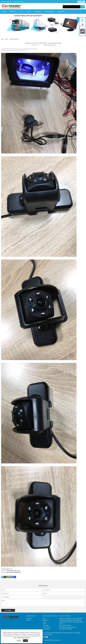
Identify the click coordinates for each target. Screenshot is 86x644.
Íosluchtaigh (38, 12)
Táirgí (21, 12)
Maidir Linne (13, 12)
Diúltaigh (19, 641)
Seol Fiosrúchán (49, 12)
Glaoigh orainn (61, 12)
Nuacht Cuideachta (14, 39)
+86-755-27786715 (7, 2)
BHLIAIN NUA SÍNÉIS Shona (14, 571)
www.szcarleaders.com (7, 569)
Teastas (28, 620)
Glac (25, 641)
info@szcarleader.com (18, 2)
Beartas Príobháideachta (24, 638)
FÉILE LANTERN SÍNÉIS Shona (14, 573)
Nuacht (29, 12)
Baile (4, 12)
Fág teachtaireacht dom (50, 45)
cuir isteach (8, 610)
